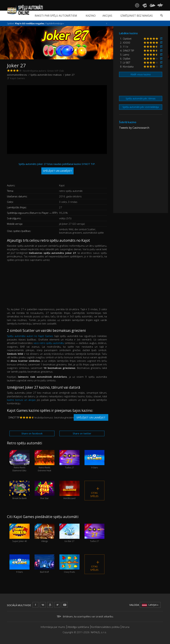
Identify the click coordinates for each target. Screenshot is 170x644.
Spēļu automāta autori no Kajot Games (31, 336)
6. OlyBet (125, 59)
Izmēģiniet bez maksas (137, 16)
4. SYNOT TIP (127, 51)
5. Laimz (125, 55)
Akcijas (107, 16)
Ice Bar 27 (69, 533)
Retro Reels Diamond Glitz (19, 461)
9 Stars (95, 459)
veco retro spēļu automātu (49, 343)
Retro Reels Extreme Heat (45, 461)
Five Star (45, 490)
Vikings (45, 533)
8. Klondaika (127, 66)
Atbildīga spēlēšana (78, 627)
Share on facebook (32, 433)
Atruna (126, 627)
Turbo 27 (69, 459)
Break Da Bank (20, 490)
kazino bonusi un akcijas (21, 400)
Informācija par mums (53, 627)
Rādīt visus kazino (141, 74)
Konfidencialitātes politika (105, 627)
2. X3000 (125, 43)
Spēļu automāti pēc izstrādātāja (141, 107)
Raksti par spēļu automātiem (56, 16)
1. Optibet (126, 39)
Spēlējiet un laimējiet (91, 417)
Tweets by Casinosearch (134, 128)
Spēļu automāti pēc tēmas (141, 98)
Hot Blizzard (69, 490)
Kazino (91, 16)
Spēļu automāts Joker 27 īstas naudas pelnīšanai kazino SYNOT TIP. (57, 168)
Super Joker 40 (19, 533)
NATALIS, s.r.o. (99, 632)
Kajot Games (17, 78)
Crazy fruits (69, 564)
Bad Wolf (45, 564)
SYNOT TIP (14, 417)
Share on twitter (82, 433)
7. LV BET (125, 63)
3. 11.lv (124, 47)
